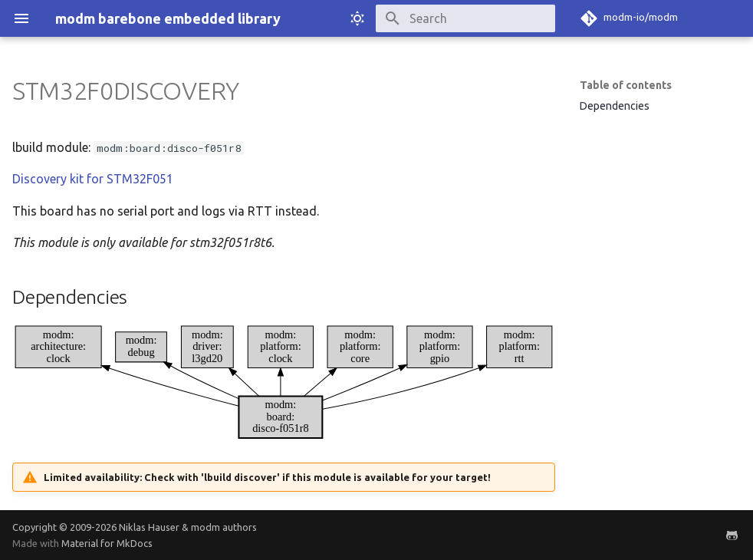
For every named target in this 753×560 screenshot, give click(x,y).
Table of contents (626, 85)
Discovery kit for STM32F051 (93, 179)
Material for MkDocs (107, 543)
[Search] (465, 18)
